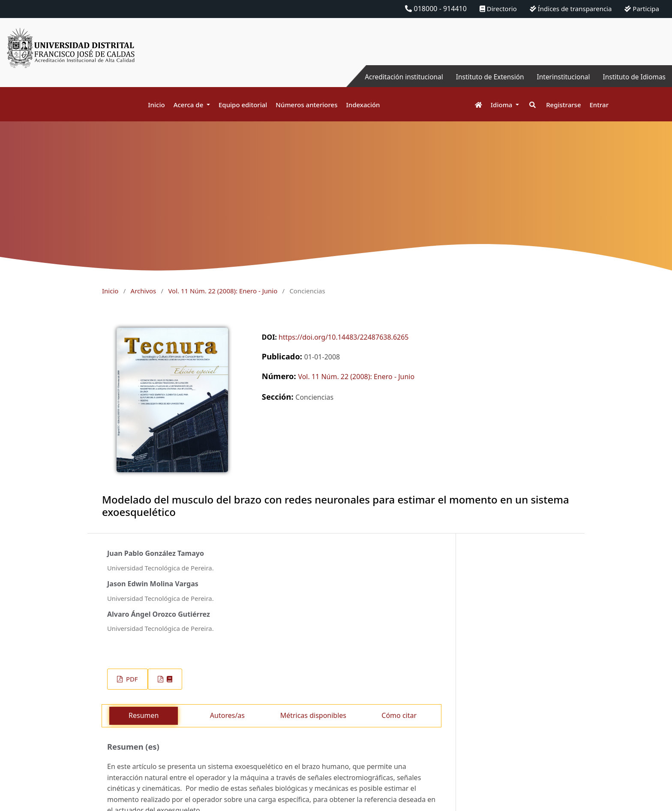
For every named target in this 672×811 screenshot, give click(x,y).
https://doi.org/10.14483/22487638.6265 (343, 337)
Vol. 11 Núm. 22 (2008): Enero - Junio (223, 291)
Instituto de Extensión (484, 77)
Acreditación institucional (396, 77)
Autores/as (227, 715)
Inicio (156, 105)
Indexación (363, 105)
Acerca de (189, 105)
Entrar (599, 105)
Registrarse (563, 105)
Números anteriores (306, 105)
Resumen (144, 715)
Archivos (144, 291)
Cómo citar (399, 715)
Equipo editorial (243, 105)
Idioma (502, 105)
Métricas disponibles (313, 715)
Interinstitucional (560, 77)
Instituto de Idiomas (633, 77)
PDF (131, 679)
